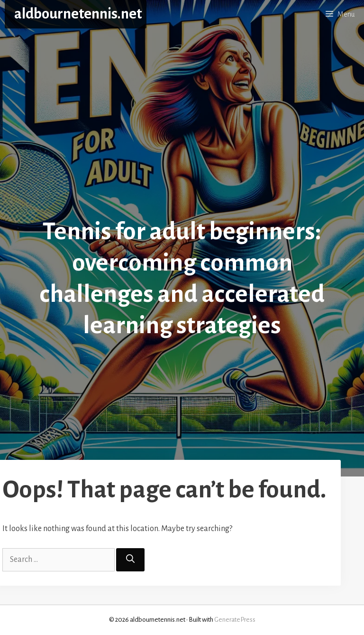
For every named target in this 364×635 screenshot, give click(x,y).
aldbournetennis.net (78, 14)
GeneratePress (235, 620)
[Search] (130, 560)
